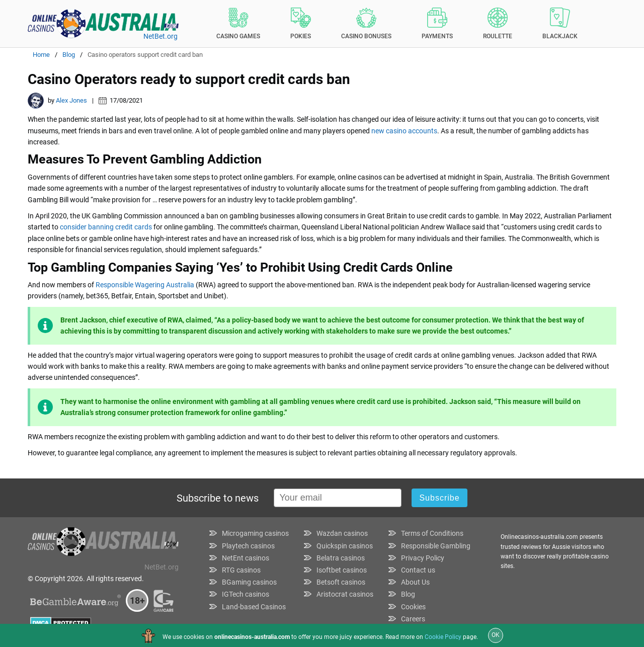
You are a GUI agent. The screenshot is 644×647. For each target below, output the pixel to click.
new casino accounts (404, 131)
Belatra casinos (341, 558)
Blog (408, 594)
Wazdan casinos (342, 533)
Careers (413, 619)
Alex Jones (71, 100)
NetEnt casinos (246, 558)
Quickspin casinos (345, 546)
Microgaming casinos (255, 533)
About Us (415, 582)
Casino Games (238, 24)
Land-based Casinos (254, 607)
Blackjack (560, 24)
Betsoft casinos (341, 582)
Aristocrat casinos (345, 594)
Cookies (413, 607)
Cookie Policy (443, 637)
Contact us (418, 570)
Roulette (498, 24)
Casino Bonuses (366, 24)
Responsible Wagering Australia (145, 285)
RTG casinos (241, 570)
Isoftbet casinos (342, 570)
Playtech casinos (248, 546)
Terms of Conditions (432, 533)
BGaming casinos (249, 582)
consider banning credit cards (106, 227)
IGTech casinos (246, 594)
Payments (437, 24)
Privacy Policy (423, 558)
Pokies (301, 24)
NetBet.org (160, 36)
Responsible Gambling (436, 546)
